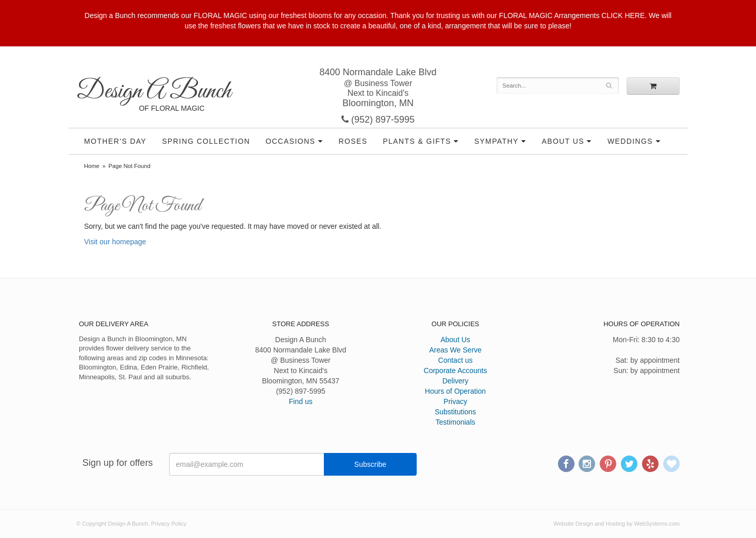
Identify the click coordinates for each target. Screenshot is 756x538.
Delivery (456, 381)
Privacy (455, 401)
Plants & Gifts (417, 141)
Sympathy (497, 141)
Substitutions (455, 412)
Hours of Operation (455, 391)
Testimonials (455, 422)
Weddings (630, 141)
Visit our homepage (115, 242)
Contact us (456, 360)
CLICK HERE (623, 15)
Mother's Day (115, 141)
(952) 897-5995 (378, 120)
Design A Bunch (154, 91)
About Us (563, 141)
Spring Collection (206, 141)
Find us (301, 401)
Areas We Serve (455, 350)
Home (92, 166)
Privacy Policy (169, 524)
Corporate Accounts (456, 371)
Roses (353, 141)
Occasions (291, 141)
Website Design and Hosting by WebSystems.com (617, 524)
